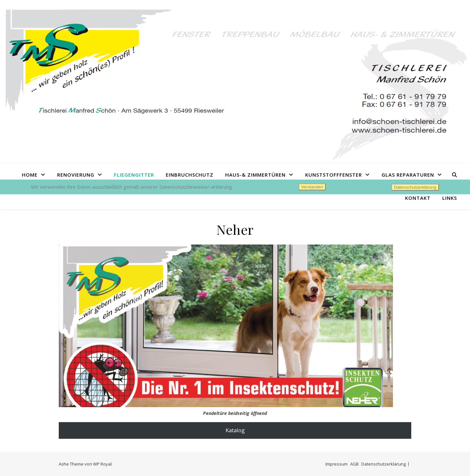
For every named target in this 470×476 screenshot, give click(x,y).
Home (30, 175)
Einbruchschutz (190, 175)
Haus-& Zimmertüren (255, 175)
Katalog (235, 430)
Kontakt (418, 198)
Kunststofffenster (334, 175)
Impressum (337, 464)
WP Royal (102, 464)
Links (450, 198)
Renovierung (76, 175)
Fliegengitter (134, 175)
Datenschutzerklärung (384, 464)
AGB (354, 464)
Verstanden (312, 187)
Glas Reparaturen (408, 175)
